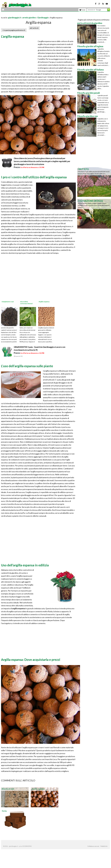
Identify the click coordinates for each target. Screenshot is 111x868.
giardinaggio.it (15, 18)
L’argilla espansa (13, 36)
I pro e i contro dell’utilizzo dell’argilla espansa (34, 177)
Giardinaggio (43, 18)
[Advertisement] (26, 15)
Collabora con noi (93, 846)
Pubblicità (104, 846)
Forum (82, 10)
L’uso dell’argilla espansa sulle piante (27, 366)
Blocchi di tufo (8, 789)
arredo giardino (29, 18)
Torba (4, 811)
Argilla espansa (38, 789)
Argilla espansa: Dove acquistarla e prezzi (31, 660)
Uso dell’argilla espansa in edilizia (25, 565)
